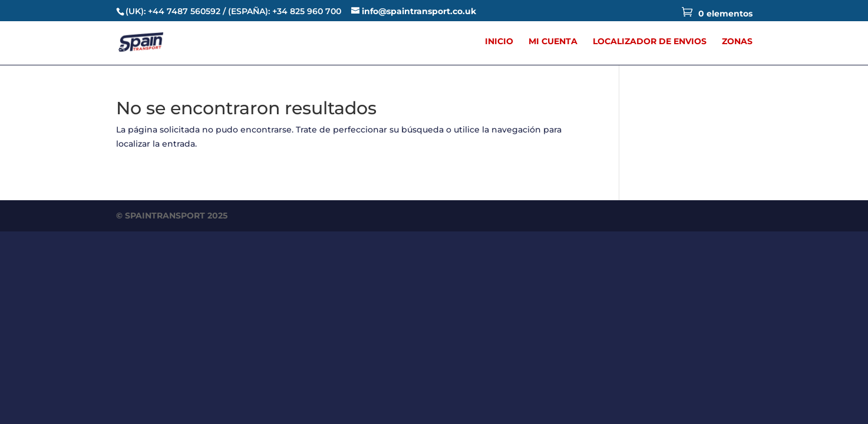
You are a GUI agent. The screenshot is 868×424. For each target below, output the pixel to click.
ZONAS (737, 42)
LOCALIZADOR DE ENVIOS (650, 42)
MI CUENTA (553, 42)
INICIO (499, 42)
